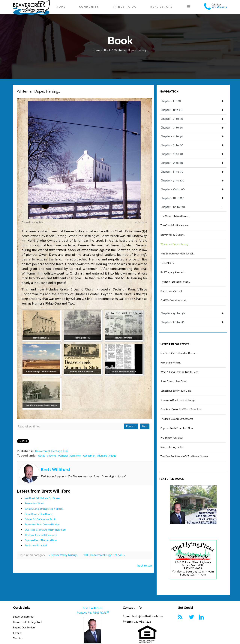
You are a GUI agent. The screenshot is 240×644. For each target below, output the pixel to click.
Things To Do (125, 7)
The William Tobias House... (175, 216)
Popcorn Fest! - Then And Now (41, 541)
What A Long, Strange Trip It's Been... (44, 509)
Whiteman (90, 456)
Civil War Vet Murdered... (174, 301)
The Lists (18, 639)
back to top (145, 566)
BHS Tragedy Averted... (173, 273)
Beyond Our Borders (24, 628)
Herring (52, 456)
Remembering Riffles (172, 447)
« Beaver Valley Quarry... (64, 555)
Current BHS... (168, 263)
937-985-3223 (219, 7)
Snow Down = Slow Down (38, 514)
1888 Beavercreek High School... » (104, 555)
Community (89, 7)
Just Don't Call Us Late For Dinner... (43, 498)
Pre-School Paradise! (36, 546)
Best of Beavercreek (24, 617)
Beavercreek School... (172, 291)
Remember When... (35, 504)
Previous (131, 426)
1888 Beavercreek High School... (177, 254)
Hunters (102, 456)
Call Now (216, 5)
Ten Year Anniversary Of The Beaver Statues (184, 457)
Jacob (42, 456)
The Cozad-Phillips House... (175, 226)
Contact (17, 633)
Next (145, 426)
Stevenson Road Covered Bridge (42, 525)
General (64, 456)
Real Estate (161, 7)
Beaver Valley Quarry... (172, 235)
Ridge (113, 456)
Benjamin (76, 456)
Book (107, 50)
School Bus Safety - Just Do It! (40, 519)
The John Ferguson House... (175, 282)
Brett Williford (55, 470)
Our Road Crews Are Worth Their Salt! (45, 530)
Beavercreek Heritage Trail (52, 451)
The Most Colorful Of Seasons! (41, 535)
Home (61, 7)
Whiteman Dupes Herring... (175, 244)
